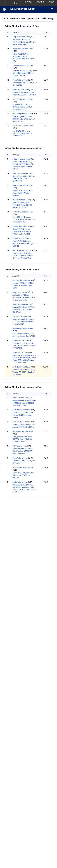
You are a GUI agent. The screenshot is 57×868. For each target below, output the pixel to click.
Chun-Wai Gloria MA (25, 256)
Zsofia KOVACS (26, 205)
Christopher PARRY (19, 109)
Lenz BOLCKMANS (19, 40)
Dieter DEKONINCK (28, 42)
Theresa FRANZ (18, 425)
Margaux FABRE (18, 401)
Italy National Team (20, 316)
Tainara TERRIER (28, 403)
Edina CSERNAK (18, 203)
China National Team (20, 80)
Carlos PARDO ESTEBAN (21, 358)
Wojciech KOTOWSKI (20, 346)
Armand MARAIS (19, 76)
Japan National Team (20, 173)
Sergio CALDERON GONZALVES (24, 355)
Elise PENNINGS (26, 439)
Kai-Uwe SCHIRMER (20, 286)
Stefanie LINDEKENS (20, 164)
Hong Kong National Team (22, 114)
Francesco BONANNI (20, 319)
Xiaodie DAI (17, 461)
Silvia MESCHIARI (26, 451)
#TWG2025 (28, 2)
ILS (4, 2)
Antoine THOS (30, 298)
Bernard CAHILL (30, 92)
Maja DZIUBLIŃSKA (20, 241)
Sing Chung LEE (18, 117)
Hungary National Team (21, 200)
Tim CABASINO (18, 131)
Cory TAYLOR (31, 336)
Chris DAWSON (18, 334)
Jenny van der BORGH (21, 437)
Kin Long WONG (24, 119)
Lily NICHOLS (28, 191)
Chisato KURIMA (29, 176)
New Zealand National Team (23, 328)
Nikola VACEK (24, 244)
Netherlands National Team (23, 49)
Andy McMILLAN (19, 336)
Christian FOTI (26, 133)
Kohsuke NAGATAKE (20, 310)
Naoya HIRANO (29, 307)
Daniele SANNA (18, 324)
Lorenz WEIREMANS (20, 44)
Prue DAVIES (17, 413)
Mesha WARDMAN (19, 193)
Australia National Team (21, 367)
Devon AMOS (17, 191)
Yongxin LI (18, 463)
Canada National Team (21, 226)
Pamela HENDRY (19, 415)
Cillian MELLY (17, 95)
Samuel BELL (17, 370)
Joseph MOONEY (29, 95)
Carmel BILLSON (19, 217)
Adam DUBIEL (18, 343)
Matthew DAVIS (29, 370)
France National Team (21, 292)
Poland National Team (21, 238)
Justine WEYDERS (19, 405)
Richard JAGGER (26, 107)
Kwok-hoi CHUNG (19, 253)
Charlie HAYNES (18, 105)
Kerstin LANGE (30, 425)
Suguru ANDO (18, 307)
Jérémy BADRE (18, 295)
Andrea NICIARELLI (26, 322)
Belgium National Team (21, 37)
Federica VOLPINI (19, 454)
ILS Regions (15, 3)
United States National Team (23, 126)
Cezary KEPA (28, 343)
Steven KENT (29, 334)
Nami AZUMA (18, 176)
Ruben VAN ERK (18, 54)
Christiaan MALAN (27, 73)
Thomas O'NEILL (19, 136)
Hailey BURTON (18, 229)
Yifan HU (25, 461)
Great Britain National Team (23, 99)
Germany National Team (21, 280)
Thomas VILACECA (20, 300)
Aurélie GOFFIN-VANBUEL (22, 162)
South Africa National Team (23, 66)
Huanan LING (28, 83)
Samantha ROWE (19, 222)
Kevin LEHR (29, 283)
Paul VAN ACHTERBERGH (22, 71)
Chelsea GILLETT (29, 413)
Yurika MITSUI (18, 179)
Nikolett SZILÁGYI (19, 207)
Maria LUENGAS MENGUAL (23, 485)
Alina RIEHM (30, 427)
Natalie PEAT (21, 475)
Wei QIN (19, 85)
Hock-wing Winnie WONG (22, 258)
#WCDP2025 (40, 2)
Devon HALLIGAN (19, 473)
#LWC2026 (52, 2)
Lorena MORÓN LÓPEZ (21, 487)
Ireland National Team (21, 90)
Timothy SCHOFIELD (20, 372)
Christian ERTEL (18, 283)
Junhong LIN (17, 83)
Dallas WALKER (25, 234)
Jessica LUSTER (18, 427)
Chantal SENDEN (19, 442)
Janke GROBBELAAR (27, 220)
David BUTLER (18, 92)
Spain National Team (20, 352)
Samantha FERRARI (20, 449)
